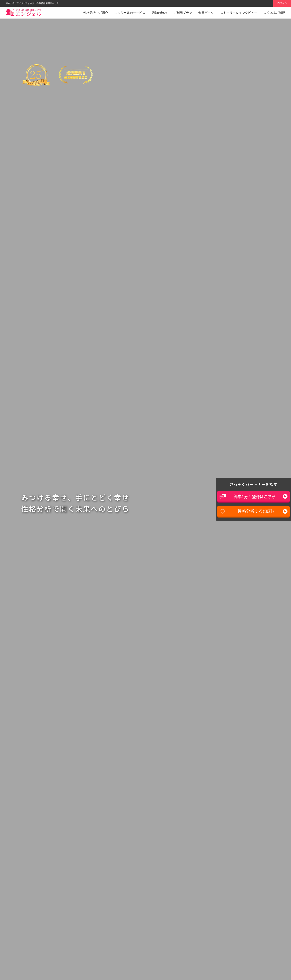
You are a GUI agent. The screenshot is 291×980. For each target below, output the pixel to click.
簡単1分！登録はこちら (255, 497)
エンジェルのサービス (130, 13)
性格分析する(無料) (256, 511)
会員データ (206, 13)
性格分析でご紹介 (96, 13)
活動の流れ (159, 13)
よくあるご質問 (274, 13)
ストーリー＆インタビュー (239, 13)
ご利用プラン (183, 13)
